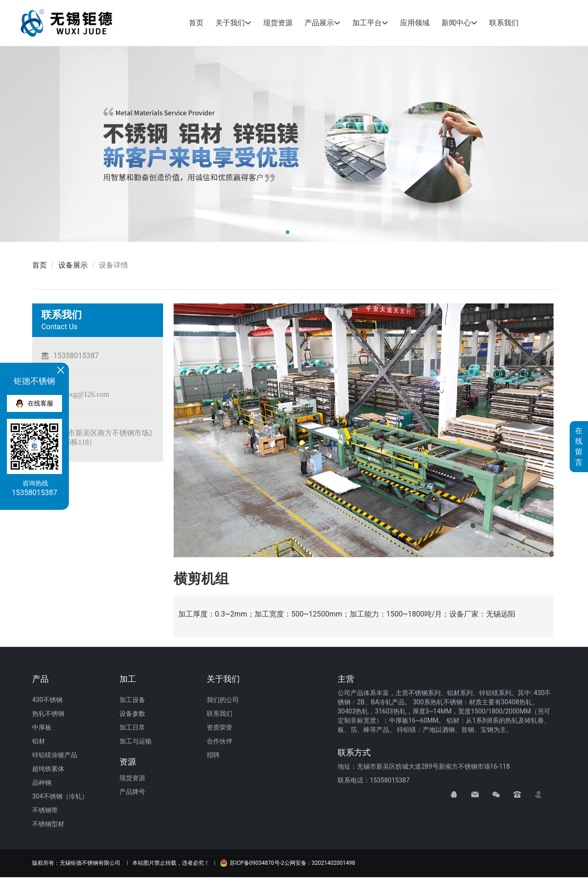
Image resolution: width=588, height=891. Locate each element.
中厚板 (42, 727)
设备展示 (73, 265)
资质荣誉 (220, 727)
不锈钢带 (45, 810)
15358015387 (76, 356)
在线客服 (35, 403)
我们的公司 (223, 700)
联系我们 (504, 23)
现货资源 (278, 23)
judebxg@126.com (81, 394)
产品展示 (319, 23)
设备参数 (132, 714)
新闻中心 (456, 23)
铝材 (39, 741)
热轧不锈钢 (48, 714)
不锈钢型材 (48, 824)
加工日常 (132, 727)
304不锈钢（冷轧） (60, 796)
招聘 (213, 755)
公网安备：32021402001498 (320, 863)
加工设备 (132, 700)
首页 (196, 23)
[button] (288, 232)
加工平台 (367, 23)
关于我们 (230, 23)
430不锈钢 (47, 700)
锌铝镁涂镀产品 (55, 755)
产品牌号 (132, 792)
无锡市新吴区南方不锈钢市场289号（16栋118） (97, 437)
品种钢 (42, 782)
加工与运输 (136, 741)
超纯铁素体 (48, 769)
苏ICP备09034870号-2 (252, 863)
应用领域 (415, 23)
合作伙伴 (220, 741)
